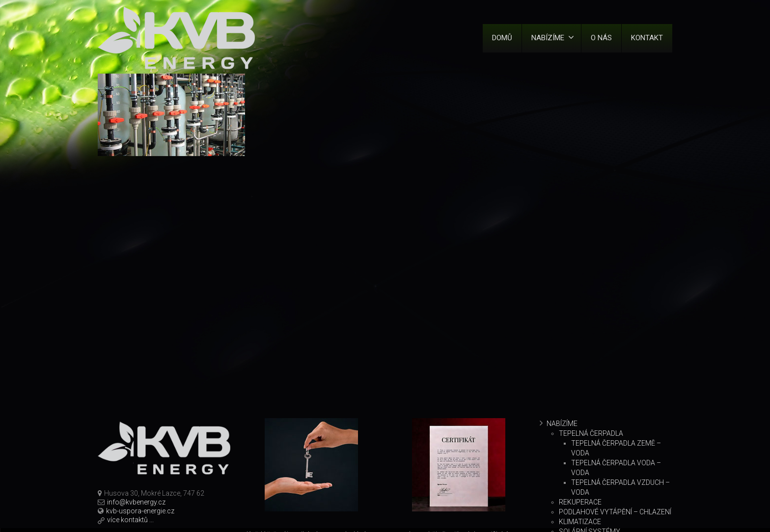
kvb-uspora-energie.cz (140, 511)
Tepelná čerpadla (591, 433)
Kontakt (647, 38)
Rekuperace (580, 502)
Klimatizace (580, 522)
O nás (601, 38)
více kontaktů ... (130, 520)
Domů (502, 38)
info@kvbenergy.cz (136, 502)
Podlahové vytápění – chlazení (615, 512)
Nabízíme (553, 38)
